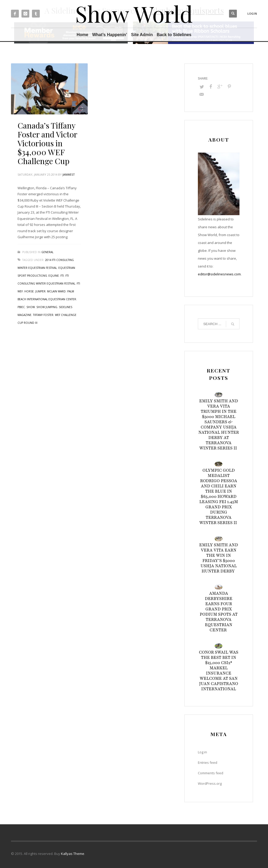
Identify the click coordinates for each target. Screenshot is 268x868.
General (47, 252)
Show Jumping (47, 307)
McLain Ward (56, 291)
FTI (62, 276)
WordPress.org (210, 783)
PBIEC (21, 307)
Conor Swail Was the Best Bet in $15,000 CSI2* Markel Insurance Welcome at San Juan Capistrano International (219, 671)
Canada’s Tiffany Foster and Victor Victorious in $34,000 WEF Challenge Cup (47, 143)
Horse (29, 291)
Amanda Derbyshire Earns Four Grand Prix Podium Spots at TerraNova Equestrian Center (219, 612)
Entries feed (208, 763)
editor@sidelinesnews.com (219, 274)
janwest (69, 174)
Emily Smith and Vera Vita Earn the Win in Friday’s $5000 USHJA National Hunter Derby (219, 558)
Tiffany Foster (43, 315)
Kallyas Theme (73, 854)
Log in (202, 752)
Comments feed (211, 773)
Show (31, 307)
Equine (54, 276)
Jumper (40, 291)
